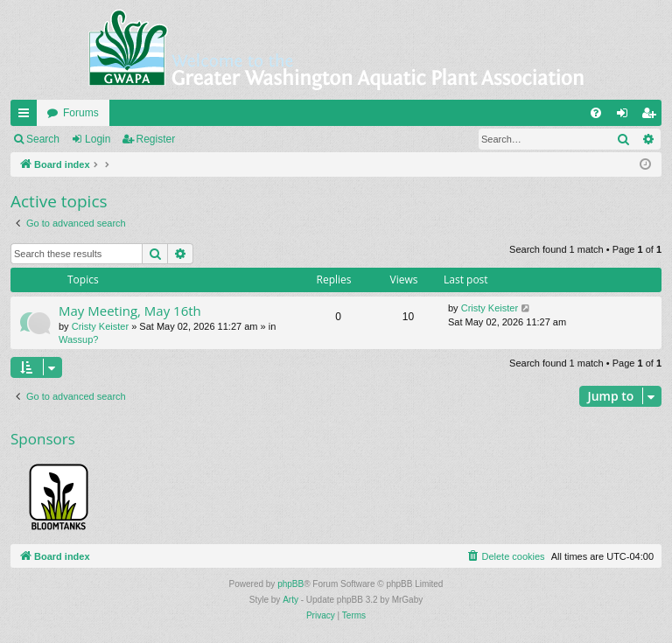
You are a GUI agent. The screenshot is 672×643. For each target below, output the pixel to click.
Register (156, 139)
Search (43, 139)
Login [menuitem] (626, 116)
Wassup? (78, 339)
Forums (81, 113)
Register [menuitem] (652, 116)
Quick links (27, 116)
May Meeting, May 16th (130, 311)
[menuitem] (596, 113)
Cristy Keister (100, 326)
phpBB (290, 584)
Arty (290, 600)
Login (98, 139)
